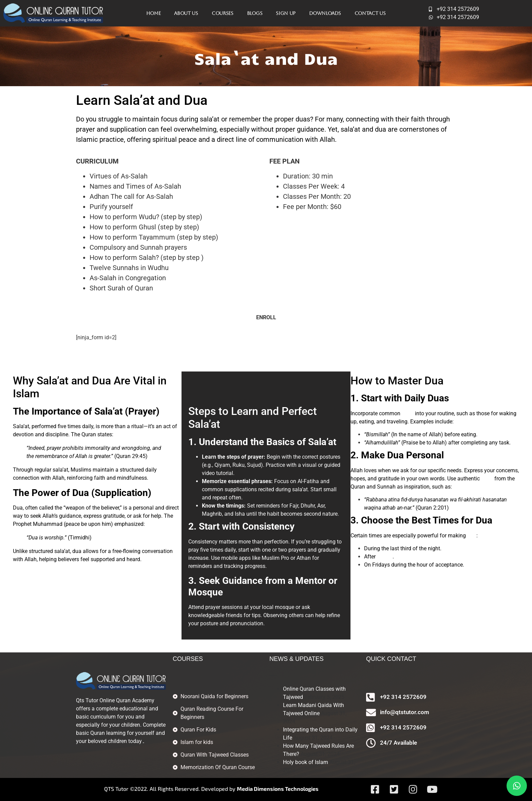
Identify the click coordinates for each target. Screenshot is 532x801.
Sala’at (204, 424)
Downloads (325, 13)
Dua (81, 493)
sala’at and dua (363, 129)
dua (472, 536)
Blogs (255, 13)
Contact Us (370, 13)
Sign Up (286, 13)
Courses (223, 13)
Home (153, 13)
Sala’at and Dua (74, 381)
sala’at (385, 557)
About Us (186, 13)
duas (408, 413)
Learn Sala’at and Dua (142, 100)
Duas (438, 398)
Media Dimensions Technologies (278, 789)
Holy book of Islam (306, 762)
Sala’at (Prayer (125, 411)
